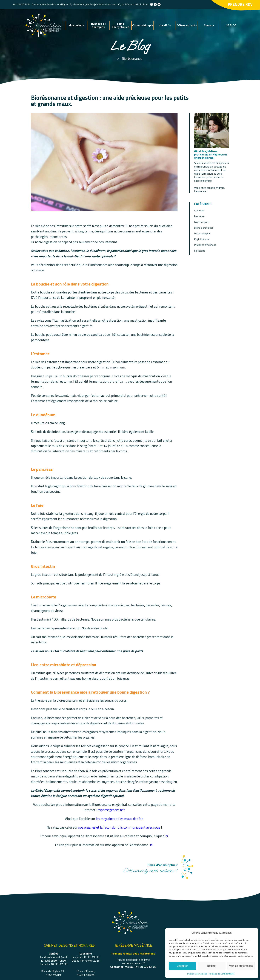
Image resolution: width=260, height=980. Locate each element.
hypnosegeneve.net (111, 810)
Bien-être (199, 216)
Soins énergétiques (121, 25)
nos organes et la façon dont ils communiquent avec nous (120, 827)
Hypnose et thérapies (98, 25)
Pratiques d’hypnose (205, 245)
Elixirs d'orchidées (204, 228)
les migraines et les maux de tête (120, 819)
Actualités (199, 210)
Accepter (182, 966)
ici (166, 836)
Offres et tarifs (187, 25)
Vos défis (165, 25)
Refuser (212, 966)
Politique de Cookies (197, 974)
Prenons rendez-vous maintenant (133, 953)
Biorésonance (132, 58)
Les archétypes (202, 233)
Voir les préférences (241, 966)
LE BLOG (231, 25)
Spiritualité (200, 251)
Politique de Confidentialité (222, 974)
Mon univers (76, 25)
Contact (209, 25)
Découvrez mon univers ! (150, 868)
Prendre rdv (240, 4)
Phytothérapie (202, 239)
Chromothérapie (143, 25)
